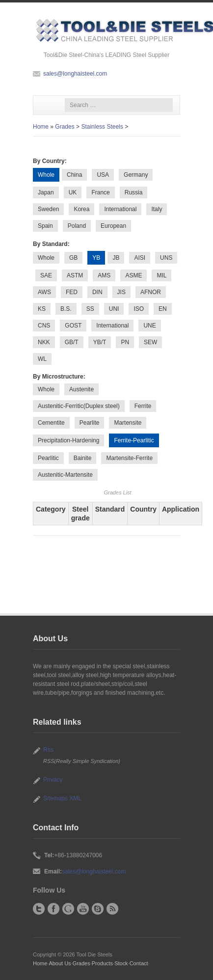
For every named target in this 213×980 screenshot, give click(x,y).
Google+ (68, 909)
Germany (136, 175)
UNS (166, 258)
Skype (98, 909)
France (100, 192)
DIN (97, 292)
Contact (139, 963)
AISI (140, 258)
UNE (149, 326)
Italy (157, 209)
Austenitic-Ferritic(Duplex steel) (79, 406)
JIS (121, 292)
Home (41, 127)
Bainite (83, 458)
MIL (161, 275)
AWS (44, 292)
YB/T (100, 342)
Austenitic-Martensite (65, 475)
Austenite (81, 389)
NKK (44, 342)
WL (42, 359)
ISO (139, 309)
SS (90, 309)
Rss (48, 750)
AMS (104, 275)
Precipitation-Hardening (68, 440)
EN (163, 309)
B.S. (66, 309)
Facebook (53, 909)
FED (72, 292)
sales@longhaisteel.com (75, 74)
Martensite (128, 423)
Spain (45, 226)
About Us (60, 963)
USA (103, 175)
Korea (81, 209)
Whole (46, 258)
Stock (121, 963)
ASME (133, 275)
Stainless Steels (102, 127)
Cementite (51, 423)
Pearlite (90, 423)
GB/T (72, 342)
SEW (150, 342)
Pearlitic (48, 458)
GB (73, 258)
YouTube (83, 909)
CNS (44, 326)
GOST (73, 326)
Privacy (53, 780)
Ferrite (143, 406)
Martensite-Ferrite (129, 458)
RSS (112, 909)
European (113, 226)
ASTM (75, 275)
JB (116, 258)
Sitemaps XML (62, 798)
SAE (46, 275)
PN (125, 342)
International (120, 209)
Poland (77, 226)
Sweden (48, 209)
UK (73, 192)
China (74, 175)
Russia (134, 192)
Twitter (39, 909)
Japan (46, 192)
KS (42, 309)
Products (102, 963)
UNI (114, 309)
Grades (65, 127)
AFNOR (151, 292)
